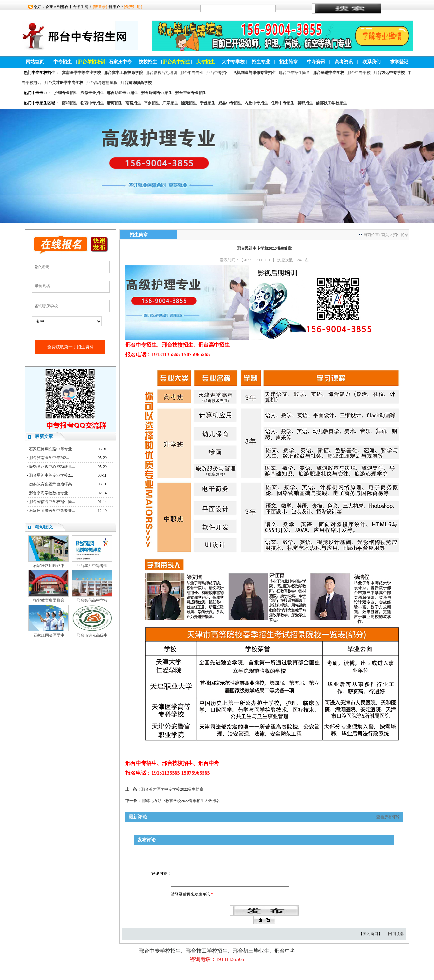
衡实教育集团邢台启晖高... (52, 484)
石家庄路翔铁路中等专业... (52, 449)
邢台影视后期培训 (161, 73)
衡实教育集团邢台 (49, 600)
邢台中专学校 (359, 73)
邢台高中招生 (176, 62)
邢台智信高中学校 (92, 600)
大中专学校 (233, 62)
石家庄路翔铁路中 (49, 566)
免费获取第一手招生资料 (70, 347)
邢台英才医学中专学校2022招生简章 (172, 789)
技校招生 (148, 62)
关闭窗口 (371, 942)
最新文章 (44, 436)
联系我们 (371, 62)
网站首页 (35, 62)
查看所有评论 (388, 817)
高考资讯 (344, 62)
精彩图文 (44, 527)
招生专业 (261, 62)
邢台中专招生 (218, 73)
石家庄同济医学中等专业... (52, 511)
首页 (385, 235)
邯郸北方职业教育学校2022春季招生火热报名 (181, 801)
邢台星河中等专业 (92, 566)
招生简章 (288, 62)
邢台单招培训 (91, 62)
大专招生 (205, 62)
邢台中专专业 (192, 73)
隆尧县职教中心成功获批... (52, 467)
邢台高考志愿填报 (102, 83)
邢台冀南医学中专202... (49, 458)
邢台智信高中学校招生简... (52, 502)
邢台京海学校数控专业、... (52, 493)
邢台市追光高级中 (92, 635)
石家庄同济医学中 (49, 635)
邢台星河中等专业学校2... (51, 475)
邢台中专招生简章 (294, 73)
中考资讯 (316, 62)
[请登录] (100, 7)
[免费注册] (133, 7)
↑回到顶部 (395, 942)
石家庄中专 (120, 62)
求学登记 (399, 62)
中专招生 (63, 62)
